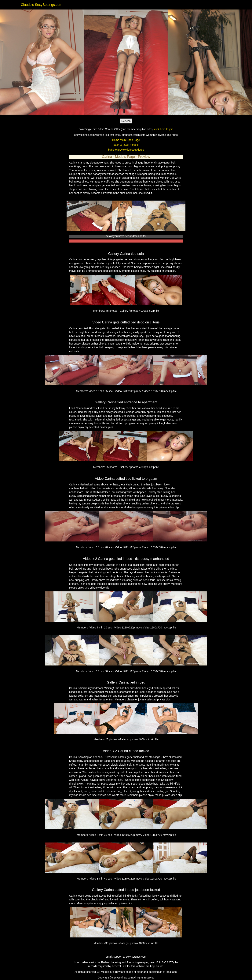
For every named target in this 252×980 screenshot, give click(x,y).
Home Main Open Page (126, 140)
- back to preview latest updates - (126, 150)
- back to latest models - (126, 145)
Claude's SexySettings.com (42, 5)
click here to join (164, 129)
